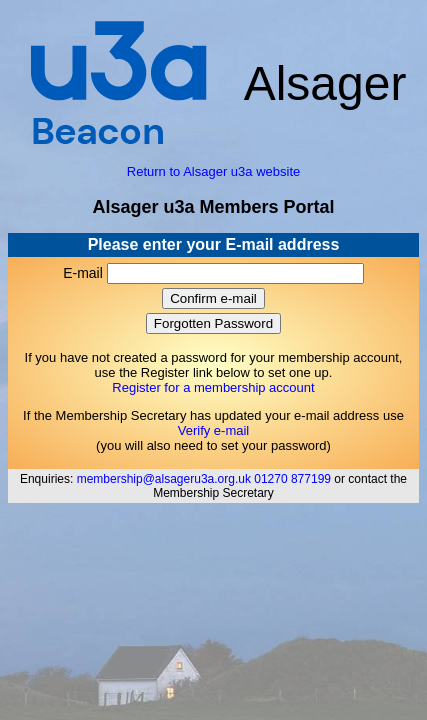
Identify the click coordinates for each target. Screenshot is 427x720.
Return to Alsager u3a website (213, 171)
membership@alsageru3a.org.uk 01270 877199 (204, 479)
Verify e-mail (214, 430)
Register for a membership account (213, 387)
